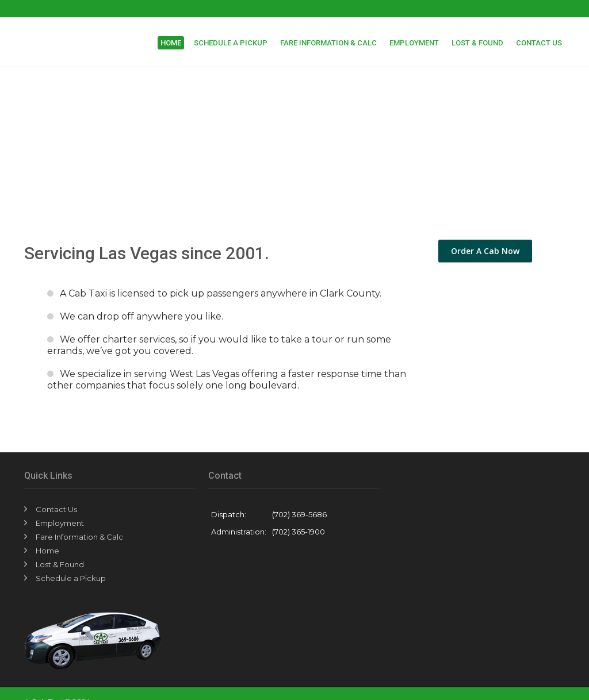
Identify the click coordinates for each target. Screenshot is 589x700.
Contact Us (539, 43)
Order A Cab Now (485, 251)
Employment (414, 43)
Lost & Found (477, 43)
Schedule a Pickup (231, 43)
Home (171, 43)
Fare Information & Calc (328, 43)
